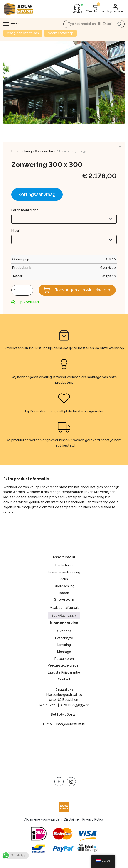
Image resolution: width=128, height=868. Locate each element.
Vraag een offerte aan (23, 33)
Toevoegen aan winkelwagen (82, 293)
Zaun (64, 585)
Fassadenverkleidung (64, 578)
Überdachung (22, 151)
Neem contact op (60, 33)
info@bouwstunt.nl (71, 730)
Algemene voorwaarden (43, 825)
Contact (64, 685)
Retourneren (64, 664)
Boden (64, 599)
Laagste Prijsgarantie (64, 678)
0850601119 (68, 720)
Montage (64, 658)
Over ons (64, 637)
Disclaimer (72, 825)
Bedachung (64, 571)
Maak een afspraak (64, 613)
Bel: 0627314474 (64, 621)
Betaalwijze (64, 644)
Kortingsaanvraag (37, 194)
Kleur (16, 231)
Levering (64, 651)
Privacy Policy (93, 825)
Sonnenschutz (45, 151)
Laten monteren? (25, 210)
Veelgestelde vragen (64, 671)
